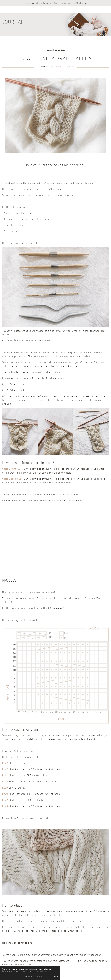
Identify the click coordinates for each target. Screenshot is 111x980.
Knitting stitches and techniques (61, 67)
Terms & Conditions (34, 977)
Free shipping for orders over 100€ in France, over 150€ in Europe (56, 3)
